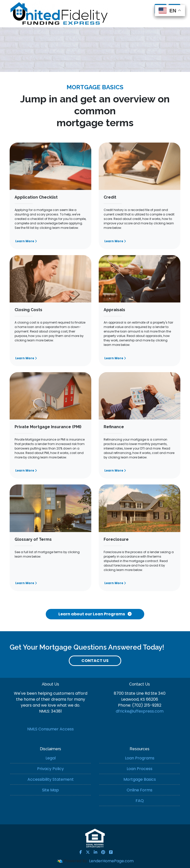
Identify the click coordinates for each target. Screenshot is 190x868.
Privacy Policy (50, 769)
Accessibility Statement (51, 779)
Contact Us (95, 661)
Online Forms (140, 790)
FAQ (140, 801)
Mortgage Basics (140, 779)
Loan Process (140, 769)
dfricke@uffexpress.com (140, 711)
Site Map (50, 790)
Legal (51, 758)
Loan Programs (140, 758)
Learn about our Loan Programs (95, 614)
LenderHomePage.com (111, 861)
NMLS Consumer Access (50, 729)
